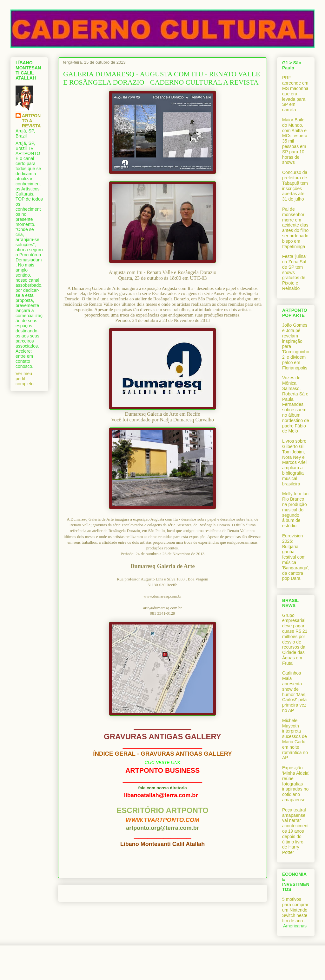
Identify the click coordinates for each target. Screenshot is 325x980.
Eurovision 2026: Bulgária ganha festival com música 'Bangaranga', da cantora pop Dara (296, 557)
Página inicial (164, 893)
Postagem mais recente (89, 893)
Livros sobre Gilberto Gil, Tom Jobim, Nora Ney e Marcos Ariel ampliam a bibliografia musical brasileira (294, 462)
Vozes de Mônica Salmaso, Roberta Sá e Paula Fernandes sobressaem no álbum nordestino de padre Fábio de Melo (296, 404)
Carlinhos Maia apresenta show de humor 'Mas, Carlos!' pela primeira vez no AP (294, 692)
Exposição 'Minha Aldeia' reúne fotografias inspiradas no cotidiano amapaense (296, 784)
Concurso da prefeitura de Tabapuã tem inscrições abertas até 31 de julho (295, 186)
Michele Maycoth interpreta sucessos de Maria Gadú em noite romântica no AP (295, 739)
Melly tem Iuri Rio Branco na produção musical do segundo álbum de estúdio (295, 510)
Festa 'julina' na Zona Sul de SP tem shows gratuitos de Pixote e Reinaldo (294, 272)
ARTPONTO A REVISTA (31, 121)
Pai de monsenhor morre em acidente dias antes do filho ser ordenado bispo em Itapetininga (295, 228)
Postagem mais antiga (237, 893)
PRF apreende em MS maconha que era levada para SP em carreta (295, 94)
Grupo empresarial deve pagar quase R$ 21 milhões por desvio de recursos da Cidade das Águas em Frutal (295, 639)
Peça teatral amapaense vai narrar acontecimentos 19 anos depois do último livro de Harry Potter (295, 831)
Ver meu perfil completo (25, 379)
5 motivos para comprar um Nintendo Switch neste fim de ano (295, 910)
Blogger (198, 967)
